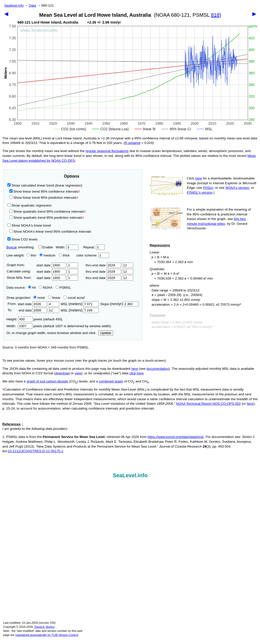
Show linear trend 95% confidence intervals (44, 191)
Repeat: (94, 247)
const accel (74, 298)
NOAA (46, 288)
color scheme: (93, 255)
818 (215, 15)
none (38, 298)
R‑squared (133, 143)
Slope (120, 304)
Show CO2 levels (22, 239)
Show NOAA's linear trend (29, 225)
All (32, 288)
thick (65, 255)
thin (30, 255)
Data (32, 5)
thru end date (103, 265)
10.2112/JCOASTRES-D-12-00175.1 (36, 451)
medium (47, 255)
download (62, 373)
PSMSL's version (200, 192)
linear (54, 298)
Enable (46, 247)
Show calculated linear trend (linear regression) (45, 185)
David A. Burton (45, 627)
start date (51, 265)
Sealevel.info (14, 5)
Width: (67, 247)
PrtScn (208, 188)
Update (106, 333)
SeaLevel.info (130, 475)
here (199, 178)
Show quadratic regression (29, 205)
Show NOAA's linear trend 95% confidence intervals (50, 232)
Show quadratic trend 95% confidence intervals (48, 211)
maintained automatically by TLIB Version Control (47, 635)
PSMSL (63, 288)
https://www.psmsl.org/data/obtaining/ (176, 437)
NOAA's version (237, 188)
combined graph (111, 381)
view (78, 373)
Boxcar (12, 247)
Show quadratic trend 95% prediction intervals (47, 218)
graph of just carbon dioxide (47, 381)
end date (32, 310)
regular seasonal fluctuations (107, 151)
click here (136, 373)
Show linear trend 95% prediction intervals (44, 198)
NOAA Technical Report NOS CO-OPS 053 (208, 404)
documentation (158, 369)
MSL (80, 304)
